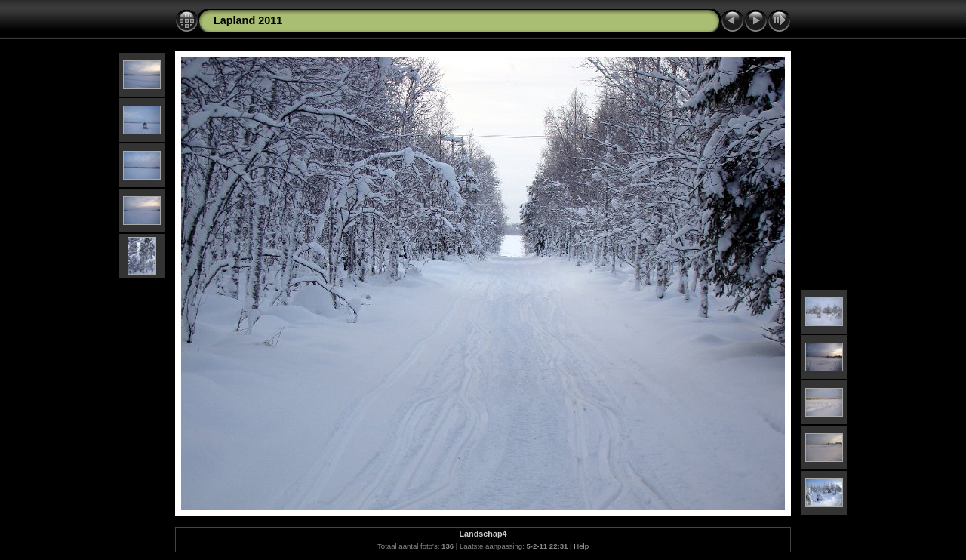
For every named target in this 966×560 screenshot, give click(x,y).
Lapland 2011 (248, 20)
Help (581, 546)
